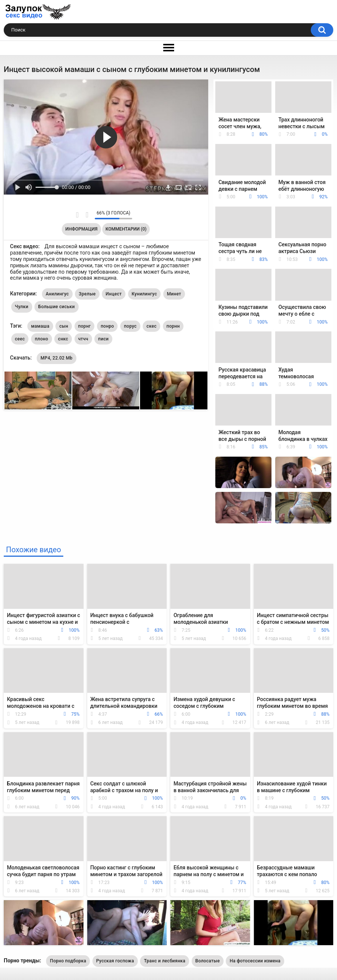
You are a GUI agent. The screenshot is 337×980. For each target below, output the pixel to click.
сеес (20, 339)
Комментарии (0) (126, 229)
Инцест (114, 294)
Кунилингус (145, 294)
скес (151, 326)
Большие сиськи (57, 307)
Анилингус (57, 294)
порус (130, 326)
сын (64, 326)
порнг (85, 326)
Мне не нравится (87, 215)
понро (107, 326)
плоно (42, 339)
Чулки (22, 307)
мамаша (40, 326)
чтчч (83, 339)
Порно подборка (68, 961)
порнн (173, 326)
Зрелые (87, 294)
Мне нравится (77, 215)
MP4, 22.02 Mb (56, 358)
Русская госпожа (115, 961)
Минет (174, 294)
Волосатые (208, 961)
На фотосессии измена (255, 961)
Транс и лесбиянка (165, 961)
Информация (82, 229)
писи (103, 339)
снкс (63, 339)
